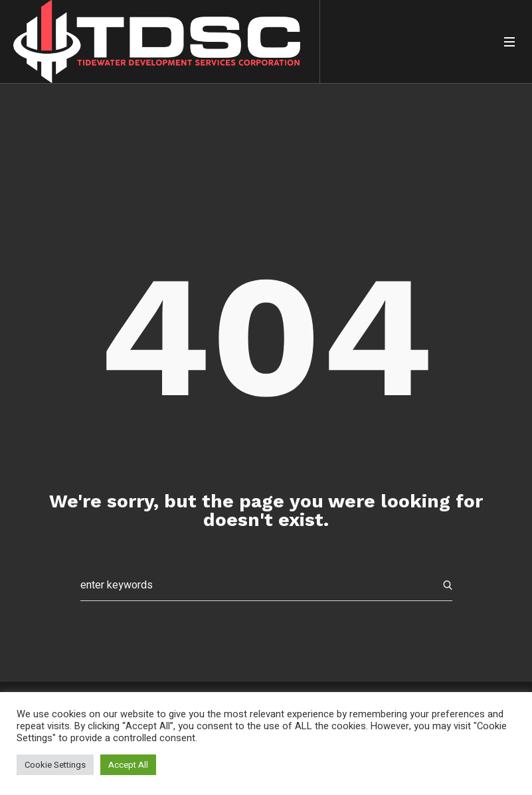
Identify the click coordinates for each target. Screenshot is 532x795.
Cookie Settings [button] (55, 765)
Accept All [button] (128, 765)
